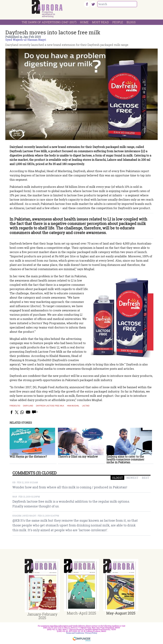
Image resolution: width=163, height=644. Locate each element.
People (118, 22)
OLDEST (117, 478)
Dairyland (28, 406)
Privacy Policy (91, 633)
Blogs (131, 22)
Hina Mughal (73, 406)
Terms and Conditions (75, 633)
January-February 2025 (42, 616)
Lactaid (86, 406)
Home (84, 22)
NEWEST (132, 478)
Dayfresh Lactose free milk (50, 406)
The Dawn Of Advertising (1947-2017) (49, 22)
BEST (145, 478)
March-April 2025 (81, 613)
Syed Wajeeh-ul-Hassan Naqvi (26, 40)
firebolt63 (15, 406)
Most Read (100, 22)
